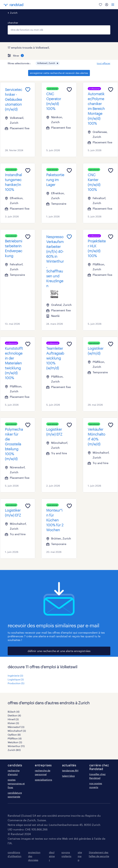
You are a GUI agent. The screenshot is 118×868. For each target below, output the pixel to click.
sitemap (80, 856)
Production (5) (16, 683)
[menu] (113, 5)
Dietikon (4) (14, 715)
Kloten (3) (13, 723)
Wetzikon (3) (15, 742)
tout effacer (104, 63)
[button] (57, 63)
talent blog (68, 776)
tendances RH (70, 770)
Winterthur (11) (16, 746)
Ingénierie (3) (15, 676)
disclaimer (52, 856)
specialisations (43, 780)
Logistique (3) (16, 679)
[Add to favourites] (28, 90)
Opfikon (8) (14, 735)
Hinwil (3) (13, 719)
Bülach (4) (14, 712)
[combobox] (59, 30)
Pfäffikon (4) (15, 738)
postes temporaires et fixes (16, 783)
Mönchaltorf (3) (17, 731)
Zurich (14, 13)
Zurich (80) (14, 750)
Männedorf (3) (16, 727)
